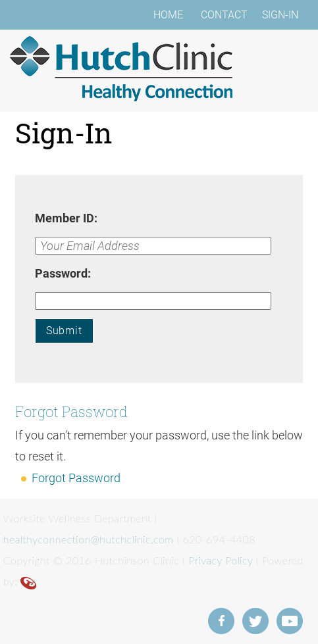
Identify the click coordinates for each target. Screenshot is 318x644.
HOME (168, 15)
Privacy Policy (221, 560)
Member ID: (66, 218)
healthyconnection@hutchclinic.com (89, 539)
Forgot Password (76, 478)
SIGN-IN (280, 15)
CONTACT (224, 15)
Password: (63, 273)
